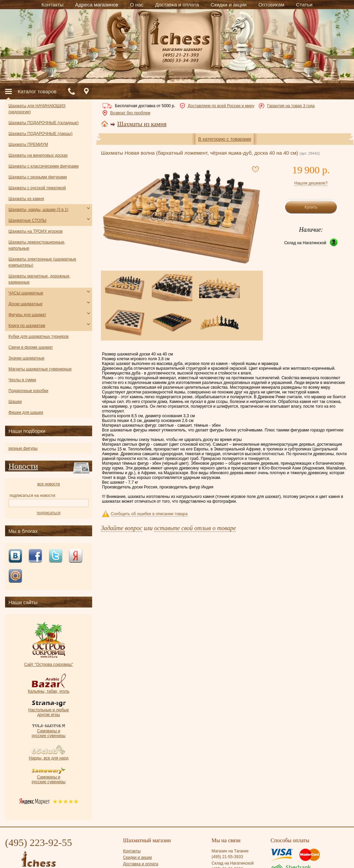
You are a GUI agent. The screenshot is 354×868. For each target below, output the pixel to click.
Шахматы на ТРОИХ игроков (36, 231)
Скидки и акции (137, 857)
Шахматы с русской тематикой (37, 188)
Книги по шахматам (27, 326)
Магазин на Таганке (230, 851)
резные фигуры (23, 448)
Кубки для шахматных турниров (38, 336)
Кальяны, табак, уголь (48, 689)
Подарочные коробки (28, 391)
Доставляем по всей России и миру (221, 106)
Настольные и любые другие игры (49, 710)
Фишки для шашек (26, 412)
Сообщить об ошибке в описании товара (149, 514)
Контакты (132, 851)
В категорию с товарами (225, 139)
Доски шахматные (26, 304)
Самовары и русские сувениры (49, 731)
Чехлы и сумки (22, 380)
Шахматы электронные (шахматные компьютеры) (42, 262)
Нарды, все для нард (49, 756)
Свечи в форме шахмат (31, 347)
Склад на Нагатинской (305, 243)
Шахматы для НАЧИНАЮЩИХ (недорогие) (37, 109)
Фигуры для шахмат (27, 315)
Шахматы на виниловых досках (38, 155)
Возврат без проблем (130, 113)
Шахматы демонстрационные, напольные (37, 245)
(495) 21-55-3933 (227, 857)
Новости (23, 466)
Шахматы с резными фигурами (38, 177)
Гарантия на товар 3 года (291, 106)
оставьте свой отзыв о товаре (195, 528)
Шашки (15, 402)
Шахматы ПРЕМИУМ (28, 144)
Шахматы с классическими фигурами (44, 166)
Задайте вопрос (122, 528)
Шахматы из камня (142, 124)
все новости (49, 484)
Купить (311, 207)
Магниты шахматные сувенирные (40, 369)
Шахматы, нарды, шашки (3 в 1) (38, 210)
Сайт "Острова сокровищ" (48, 662)
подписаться (49, 513)
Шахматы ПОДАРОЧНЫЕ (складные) (44, 123)
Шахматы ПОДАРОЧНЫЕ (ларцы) (40, 134)
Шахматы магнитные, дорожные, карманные (39, 279)
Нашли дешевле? (311, 183)
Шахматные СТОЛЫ (27, 220)
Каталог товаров (37, 91)
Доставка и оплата (141, 864)
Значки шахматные (26, 358)
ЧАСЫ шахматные (26, 293)
